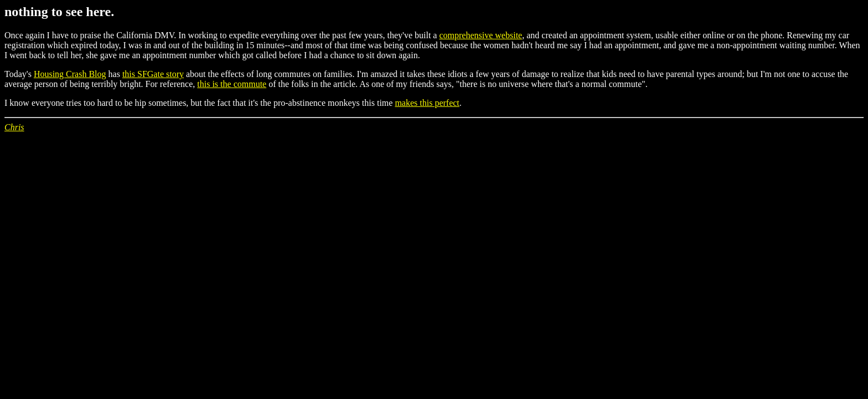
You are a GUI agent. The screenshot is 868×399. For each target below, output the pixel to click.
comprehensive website (480, 35)
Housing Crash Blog (70, 74)
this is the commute (232, 84)
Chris (14, 127)
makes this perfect (427, 103)
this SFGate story (153, 74)
